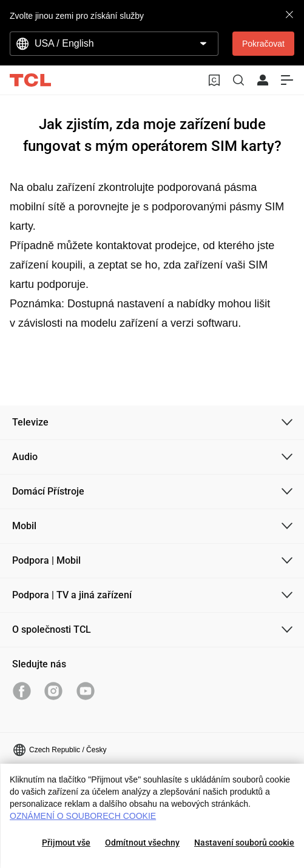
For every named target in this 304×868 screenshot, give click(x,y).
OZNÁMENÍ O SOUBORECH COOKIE (83, 816)
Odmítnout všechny (142, 843)
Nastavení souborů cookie (244, 843)
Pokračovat (263, 44)
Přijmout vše (66, 843)
